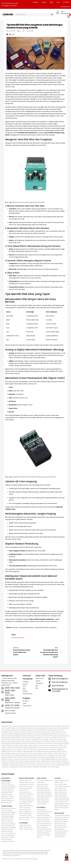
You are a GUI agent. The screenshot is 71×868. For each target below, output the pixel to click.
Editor (19, 31)
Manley (49, 749)
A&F (10, 726)
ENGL (55, 738)
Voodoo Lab (22, 767)
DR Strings (31, 736)
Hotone (56, 744)
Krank (45, 747)
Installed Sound (6, 808)
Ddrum (56, 734)
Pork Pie (45, 755)
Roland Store (40, 679)
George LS (39, 742)
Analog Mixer (5, 816)
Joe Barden (10, 747)
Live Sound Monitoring (8, 826)
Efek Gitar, (15, 627)
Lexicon (12, 749)
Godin (58, 742)
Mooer (64, 751)
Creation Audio (46, 732)
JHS (64, 746)
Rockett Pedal (35, 757)
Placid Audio (37, 755)
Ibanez (4, 746)
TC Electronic (31, 763)
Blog (52, 2)
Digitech (19, 736)
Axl (58, 728)
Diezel (13, 736)
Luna (36, 749)
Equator (60, 738)
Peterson (4, 755)
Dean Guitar (62, 734)
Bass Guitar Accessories (44, 780)
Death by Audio (6, 736)
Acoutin (14, 726)
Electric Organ (6, 783)
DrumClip (38, 736)
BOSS (40, 730)
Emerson (46, 738)
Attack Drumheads (28, 728)
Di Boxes (12, 824)
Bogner (31, 730)
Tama (25, 763)
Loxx (24, 749)
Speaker (12, 835)
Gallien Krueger (16, 742)
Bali (37, 686)
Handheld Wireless (60, 833)
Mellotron (20, 751)
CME (28, 732)
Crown (63, 732)
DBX (51, 734)
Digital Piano (5, 797)
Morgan (8, 753)
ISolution (10, 746)
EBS (2, 738)
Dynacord (55, 736)
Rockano (27, 757)
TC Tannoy (47, 763)
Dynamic (62, 736)
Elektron (39, 738)
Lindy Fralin (19, 749)
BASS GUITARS (42, 778)
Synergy (12, 763)
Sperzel (33, 761)
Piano (10, 795)
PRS (57, 755)
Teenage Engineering (63, 763)
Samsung (17, 759)
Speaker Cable (28, 829)
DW (50, 736)
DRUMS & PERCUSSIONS (27, 778)
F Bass (9, 740)
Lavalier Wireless (60, 837)
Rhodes (4, 757)
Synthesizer (9, 799)
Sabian (3, 759)
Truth (38, 765)
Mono (59, 751)
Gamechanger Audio (28, 742)
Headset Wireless (60, 835)
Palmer (64, 753)
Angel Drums (65, 726)
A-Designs (5, 726)
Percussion (26, 819)
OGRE (50, 753)
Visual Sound (13, 767)
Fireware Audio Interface (44, 812)
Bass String (45, 788)
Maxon (14, 751)
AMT (59, 726)
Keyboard (4, 785)
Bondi (36, 730)
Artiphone (15, 728)
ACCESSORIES (23, 823)
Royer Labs (62, 757)
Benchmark (17, 730)
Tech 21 (53, 763)
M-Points (66, 2)
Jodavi (3, 747)
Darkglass (18, 734)
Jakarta (38, 681)
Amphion (54, 726)
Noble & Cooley (42, 753)
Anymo (3, 728)
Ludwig (31, 749)
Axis (55, 728)
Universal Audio (60, 765)
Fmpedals (35, 740)
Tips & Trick (30, 31)
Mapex (54, 749)
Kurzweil (50, 747)
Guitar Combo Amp (61, 802)
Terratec (22, 765)
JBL (56, 746)
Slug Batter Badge (50, 759)
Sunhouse (64, 761)
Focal (40, 740)
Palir (60, 753)
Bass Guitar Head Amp (44, 796)
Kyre (55, 747)
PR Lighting (51, 755)
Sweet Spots (5, 763)
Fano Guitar (16, 740)
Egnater (13, 738)
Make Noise (42, 749)
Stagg (43, 761)
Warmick (36, 767)
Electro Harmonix (22, 738)
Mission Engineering (50, 751)
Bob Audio (24, 730)
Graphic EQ (13, 834)
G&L (9, 742)
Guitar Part (62, 788)
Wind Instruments (7, 802)
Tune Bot (43, 765)
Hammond (32, 744)
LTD (27, 749)
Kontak (44, 2)
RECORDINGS (41, 807)
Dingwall (25, 736)
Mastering (46, 833)
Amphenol (47, 726)
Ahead (37, 726)
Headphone (47, 817)
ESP (65, 738)
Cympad (4, 734)
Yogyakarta (39, 683)
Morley (14, 753)
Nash (28, 753)
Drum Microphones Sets (26, 800)
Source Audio (20, 761)
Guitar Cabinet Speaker (62, 800)
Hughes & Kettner (64, 744)
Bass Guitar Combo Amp (44, 794)
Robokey (20, 757)
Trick (27, 765)
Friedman (4, 742)
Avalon (50, 728)
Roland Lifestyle (50, 757)
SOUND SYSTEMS (7, 806)
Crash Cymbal (23, 784)
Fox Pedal (58, 740)
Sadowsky (10, 759)
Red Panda (62, 755)
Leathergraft (5, 749)
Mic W (35, 751)
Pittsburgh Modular (27, 755)
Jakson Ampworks (34, 746)
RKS (15, 757)
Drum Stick (22, 804)
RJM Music (10, 757)
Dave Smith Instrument (42, 734)
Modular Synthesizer (7, 801)
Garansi (25, 691)
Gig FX (54, 742)
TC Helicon (40, 763)
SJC (39, 759)
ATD (20, 728)
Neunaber (33, 753)
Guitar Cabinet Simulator (62, 798)
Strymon (48, 761)
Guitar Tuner (58, 794)
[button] (68, 16)
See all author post (18, 638)
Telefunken (5, 765)
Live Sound (11, 814)
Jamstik (52, 746)
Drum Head (27, 796)
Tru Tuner (32, 765)
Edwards (7, 738)
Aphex (9, 728)
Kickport (25, 747)
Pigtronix (18, 755)
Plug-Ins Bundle (42, 819)
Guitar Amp (63, 796)
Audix (36, 728)
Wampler (29, 767)
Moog (3, 753)
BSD (37, 688)
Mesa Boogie (28, 751)
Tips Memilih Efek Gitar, (26, 627)
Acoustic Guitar (59, 780)
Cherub (11, 732)
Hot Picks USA (48, 744)
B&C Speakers (64, 728)
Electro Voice (32, 738)
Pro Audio (5, 835)
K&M (16, 747)
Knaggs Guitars (33, 747)
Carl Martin (49, 730)
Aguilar (32, 726)
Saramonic (24, 759)
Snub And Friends (62, 759)
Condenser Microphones (62, 815)
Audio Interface (41, 810)
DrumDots (45, 736)
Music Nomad (21, 753)
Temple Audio (14, 765)
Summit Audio (56, 761)
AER (27, 726)
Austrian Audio (43, 728)
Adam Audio (21, 726)
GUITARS (57, 778)
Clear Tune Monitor (20, 732)
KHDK (20, 747)
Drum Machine (27, 813)
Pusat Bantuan (27, 694)
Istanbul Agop (23, 746)
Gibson (49, 742)
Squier (38, 761)
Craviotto (37, 732)
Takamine (19, 763)
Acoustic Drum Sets (25, 780)
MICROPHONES (59, 813)
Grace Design (5, 744)
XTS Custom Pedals (53, 767)
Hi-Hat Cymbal (27, 786)
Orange (55, 753)
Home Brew (40, 744)
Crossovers (5, 834)
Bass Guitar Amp (42, 790)
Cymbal (21, 782)
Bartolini (10, 730)
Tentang (35, 2)
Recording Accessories (44, 823)
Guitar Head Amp (60, 804)
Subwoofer (5, 837)
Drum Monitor (23, 815)
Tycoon (49, 765)
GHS (44, 742)
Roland (42, 757)
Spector (27, 761)
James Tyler (44, 746)
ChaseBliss (5, 732)
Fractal (64, 740)
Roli (57, 757)
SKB (42, 759)
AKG (41, 726)
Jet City (60, 746)
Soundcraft (11, 761)
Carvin (62, 730)
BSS (44, 730)
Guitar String (63, 792)
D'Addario (11, 734)
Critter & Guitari (56, 732)
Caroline (56, 730)
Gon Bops (64, 742)
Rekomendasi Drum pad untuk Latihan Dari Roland (29, 202)
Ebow (67, 736)
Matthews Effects (6, 751)
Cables (21, 825)
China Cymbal (29, 782)
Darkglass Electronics (28, 734)
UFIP (53, 765)
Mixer (7, 818)
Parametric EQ (41, 835)
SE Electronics (33, 759)
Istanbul (16, 746)
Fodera (52, 740)
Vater (67, 765)
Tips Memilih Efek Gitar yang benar (45, 627)
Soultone (4, 761)
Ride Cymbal (23, 788)
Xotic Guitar (43, 767)
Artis (58, 2)
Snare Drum (23, 810)
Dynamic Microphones (62, 817)
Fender (22, 740)
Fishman (28, 740)
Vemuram (5, 767)
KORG (41, 747)
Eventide (4, 740)
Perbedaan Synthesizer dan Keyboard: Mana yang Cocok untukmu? (34, 477)
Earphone (4, 828)
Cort (32, 732)
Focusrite (46, 740)
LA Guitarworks (62, 747)
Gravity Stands (15, 744)
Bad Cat (4, 730)
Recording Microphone (44, 825)
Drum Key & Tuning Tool (26, 798)
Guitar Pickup (59, 790)
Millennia (41, 751)
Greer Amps (24, 744)
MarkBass (60, 749)
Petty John (11, 755)
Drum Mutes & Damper (26, 802)
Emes (51, 738)
